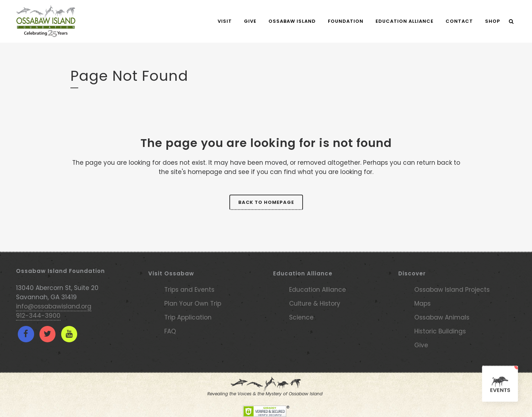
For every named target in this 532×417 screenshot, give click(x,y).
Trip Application (188, 317)
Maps (422, 303)
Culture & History (315, 303)
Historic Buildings (440, 331)
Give (421, 345)
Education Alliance (318, 290)
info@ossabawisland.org (54, 306)
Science (301, 317)
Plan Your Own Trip (193, 303)
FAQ (170, 331)
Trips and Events (189, 290)
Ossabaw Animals (442, 317)
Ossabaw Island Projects (452, 290)
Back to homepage (266, 202)
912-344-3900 (38, 316)
